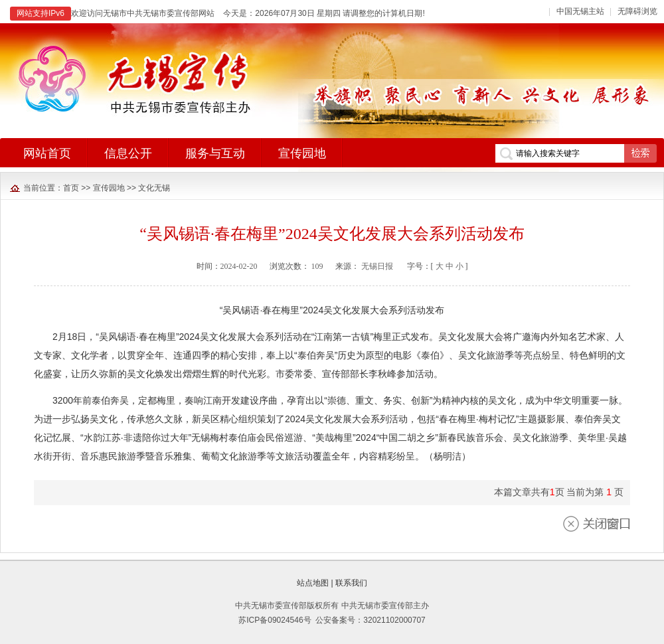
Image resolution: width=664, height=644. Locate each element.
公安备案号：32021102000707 (370, 620)
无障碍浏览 (637, 11)
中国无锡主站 (580, 11)
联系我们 (351, 583)
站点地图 (313, 583)
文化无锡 (154, 188)
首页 (71, 188)
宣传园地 (109, 188)
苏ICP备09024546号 (275, 620)
